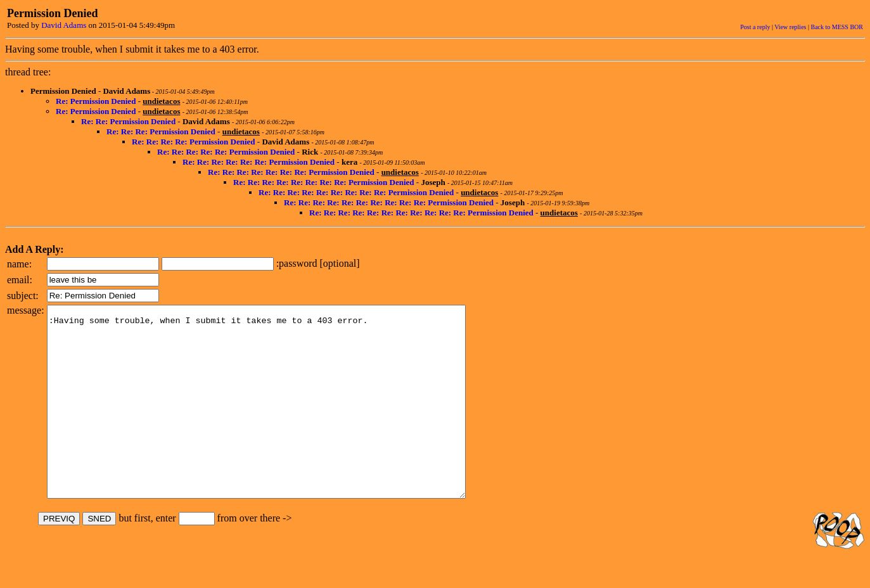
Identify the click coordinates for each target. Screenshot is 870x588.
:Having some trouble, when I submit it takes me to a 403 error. (282, 421)
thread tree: (28, 72)
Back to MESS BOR (837, 27)
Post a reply (755, 27)
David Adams (64, 25)
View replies (790, 27)
